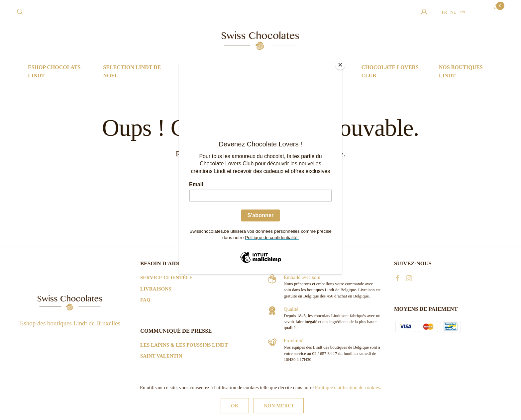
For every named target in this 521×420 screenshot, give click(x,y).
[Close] (340, 65)
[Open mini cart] (496, 7)
